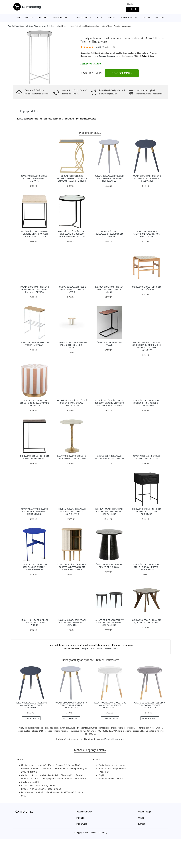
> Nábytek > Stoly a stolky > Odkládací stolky (42, 26)
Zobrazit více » (148, 56)
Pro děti (159, 18)
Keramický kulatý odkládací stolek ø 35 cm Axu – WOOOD (109, 234)
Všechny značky (84, 812)
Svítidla (147, 18)
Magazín (81, 818)
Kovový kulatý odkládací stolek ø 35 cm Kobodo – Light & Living (147, 403)
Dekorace (43, 18)
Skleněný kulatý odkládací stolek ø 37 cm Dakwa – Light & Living (72, 403)
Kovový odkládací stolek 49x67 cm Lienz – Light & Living (109, 289)
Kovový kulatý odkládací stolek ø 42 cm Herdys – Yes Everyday (147, 567)
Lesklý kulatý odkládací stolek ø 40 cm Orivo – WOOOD (34, 623)
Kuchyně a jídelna (82, 18)
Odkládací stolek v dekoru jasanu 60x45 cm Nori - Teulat (72, 345)
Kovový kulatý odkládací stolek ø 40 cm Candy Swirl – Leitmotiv (34, 403)
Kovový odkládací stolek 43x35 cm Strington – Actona (34, 178)
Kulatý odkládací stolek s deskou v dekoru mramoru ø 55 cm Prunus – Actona (109, 403)
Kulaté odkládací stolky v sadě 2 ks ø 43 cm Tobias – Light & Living (109, 623)
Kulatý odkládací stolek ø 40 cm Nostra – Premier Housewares (109, 178)
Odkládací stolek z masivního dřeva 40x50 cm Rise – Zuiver (147, 234)
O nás (141, 818)
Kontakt (142, 824)
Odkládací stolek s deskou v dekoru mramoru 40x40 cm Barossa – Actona (34, 234)
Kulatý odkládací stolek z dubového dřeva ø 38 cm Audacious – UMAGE (72, 567)
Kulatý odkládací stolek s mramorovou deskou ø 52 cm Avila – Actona (34, 289)
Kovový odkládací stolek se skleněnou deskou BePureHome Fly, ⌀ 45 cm (72, 234)
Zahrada (111, 18)
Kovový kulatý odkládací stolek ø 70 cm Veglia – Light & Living (72, 511)
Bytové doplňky (61, 18)
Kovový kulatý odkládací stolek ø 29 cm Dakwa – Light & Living (34, 511)
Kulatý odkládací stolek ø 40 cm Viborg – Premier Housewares (110, 705)
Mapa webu (82, 824)
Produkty (18, 26)
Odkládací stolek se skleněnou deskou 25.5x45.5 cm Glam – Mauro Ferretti (72, 178)
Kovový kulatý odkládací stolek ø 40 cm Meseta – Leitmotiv (72, 623)
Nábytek (29, 18)
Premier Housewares (108, 56)
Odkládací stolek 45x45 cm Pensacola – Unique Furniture (147, 511)
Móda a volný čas (129, 18)
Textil (99, 18)
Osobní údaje (145, 812)
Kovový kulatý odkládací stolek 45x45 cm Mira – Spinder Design (34, 567)
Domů (19, 18)
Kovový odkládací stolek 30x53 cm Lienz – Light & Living (72, 289)
